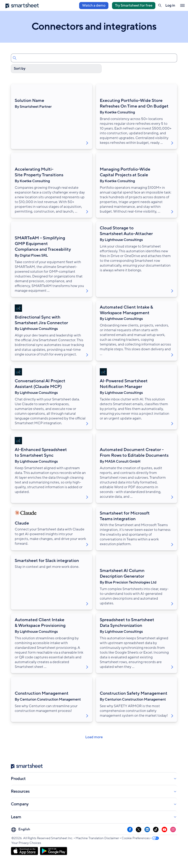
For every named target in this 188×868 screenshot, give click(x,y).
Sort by (20, 69)
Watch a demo (94, 5)
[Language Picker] (21, 830)
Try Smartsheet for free (134, 5)
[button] (160, 5)
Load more (94, 737)
